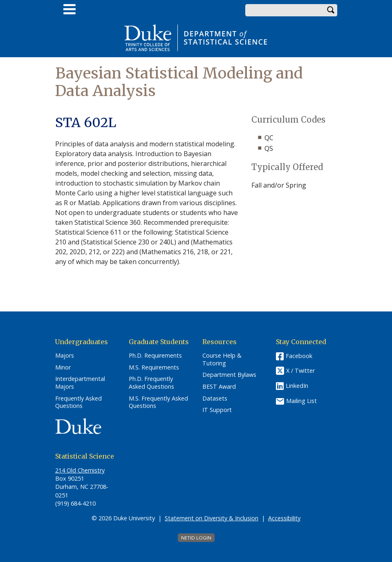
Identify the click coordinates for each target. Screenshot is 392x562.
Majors (65, 356)
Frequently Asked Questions (78, 402)
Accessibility (284, 518)
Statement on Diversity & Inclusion (212, 518)
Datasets (215, 399)
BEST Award (219, 387)
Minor (63, 367)
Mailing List (301, 401)
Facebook (299, 356)
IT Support (217, 410)
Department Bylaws (229, 375)
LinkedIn (297, 386)
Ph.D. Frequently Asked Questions (151, 383)
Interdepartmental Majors (80, 383)
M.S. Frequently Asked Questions (158, 402)
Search (331, 10)
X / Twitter (300, 371)
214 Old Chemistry (80, 470)
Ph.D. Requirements (155, 356)
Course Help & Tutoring (222, 359)
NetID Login (196, 538)
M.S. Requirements (154, 367)
